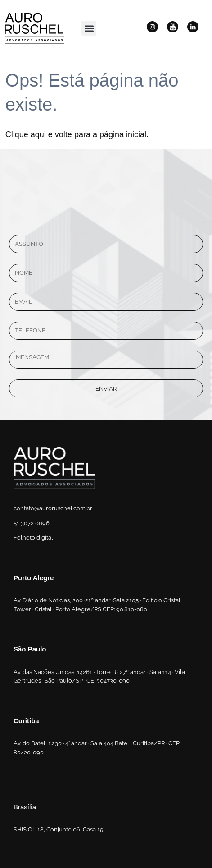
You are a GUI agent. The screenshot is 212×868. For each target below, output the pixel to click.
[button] (89, 28)
